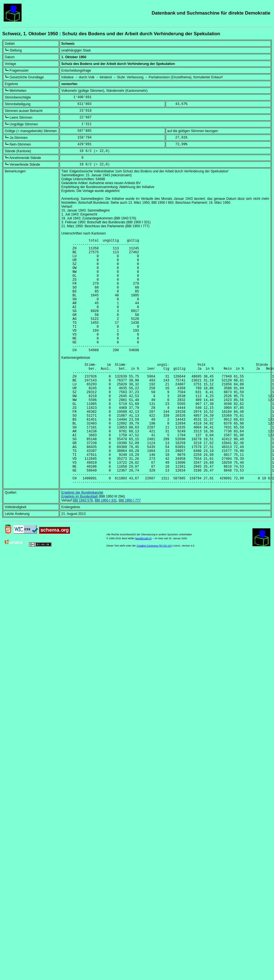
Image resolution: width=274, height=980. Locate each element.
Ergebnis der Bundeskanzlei (82, 543)
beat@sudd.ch (144, 589)
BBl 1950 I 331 (106, 551)
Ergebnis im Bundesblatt (79, 547)
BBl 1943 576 (83, 551)
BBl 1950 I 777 (130, 551)
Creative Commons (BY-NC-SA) (154, 596)
